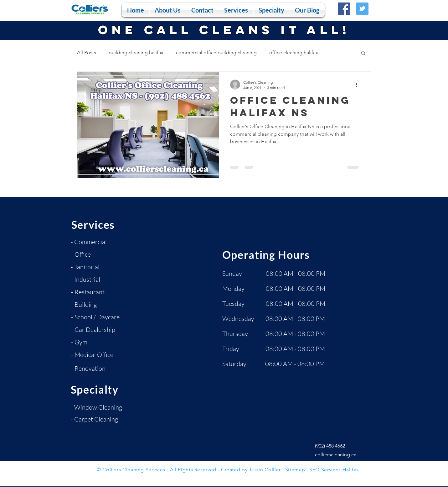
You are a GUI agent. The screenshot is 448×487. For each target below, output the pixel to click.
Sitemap (295, 470)
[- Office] (93, 254)
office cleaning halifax (294, 52)
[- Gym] (93, 342)
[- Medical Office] (94, 355)
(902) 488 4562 (330, 446)
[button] (236, 10)
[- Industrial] (93, 280)
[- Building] (93, 305)
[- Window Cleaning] (97, 407)
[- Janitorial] (93, 267)
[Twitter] (362, 9)
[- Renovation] (93, 369)
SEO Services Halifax (334, 470)
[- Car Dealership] (95, 330)
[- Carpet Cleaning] (95, 419)
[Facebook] (344, 9)
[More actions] (359, 85)
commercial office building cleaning (216, 52)
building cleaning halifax (136, 52)
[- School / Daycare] (98, 317)
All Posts (87, 52)
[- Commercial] (93, 242)
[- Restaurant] (93, 292)
